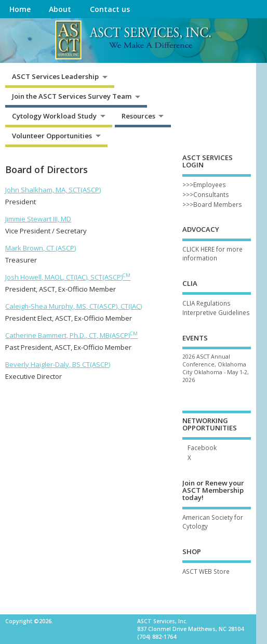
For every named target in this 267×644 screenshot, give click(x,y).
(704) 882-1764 (157, 637)
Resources (138, 116)
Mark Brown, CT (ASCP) (41, 248)
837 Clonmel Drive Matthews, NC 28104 (190, 629)
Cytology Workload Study (54, 116)
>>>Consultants (206, 194)
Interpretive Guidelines (216, 312)
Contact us (110, 9)
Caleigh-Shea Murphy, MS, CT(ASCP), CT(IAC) (74, 306)
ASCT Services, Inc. (162, 621)
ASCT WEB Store (206, 571)
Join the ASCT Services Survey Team (72, 96)
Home (20, 9)
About (60, 9)
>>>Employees (204, 185)
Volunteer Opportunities (52, 136)
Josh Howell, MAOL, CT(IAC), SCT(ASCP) (68, 277)
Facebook (202, 448)
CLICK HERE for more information (212, 253)
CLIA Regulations (206, 303)
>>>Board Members (212, 204)
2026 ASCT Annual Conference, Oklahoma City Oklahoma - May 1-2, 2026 (216, 368)
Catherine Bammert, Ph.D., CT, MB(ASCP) (71, 335)
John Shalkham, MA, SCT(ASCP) (53, 190)
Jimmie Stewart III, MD (38, 219)
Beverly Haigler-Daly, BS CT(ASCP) (58, 364)
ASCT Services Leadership (55, 76)
